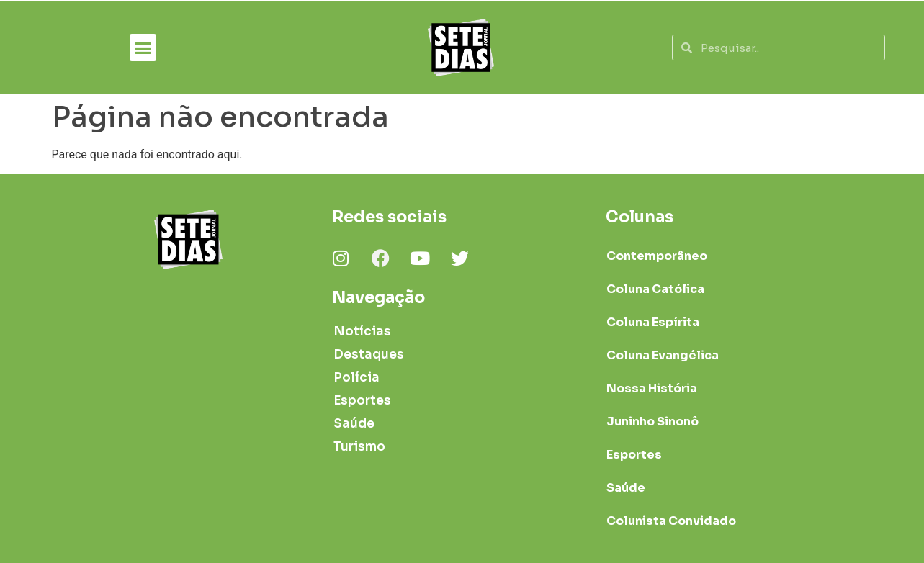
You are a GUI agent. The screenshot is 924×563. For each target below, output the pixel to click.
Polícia (356, 378)
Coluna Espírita (653, 322)
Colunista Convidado (671, 521)
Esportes (362, 401)
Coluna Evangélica (663, 355)
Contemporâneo (657, 256)
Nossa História (652, 388)
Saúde (354, 424)
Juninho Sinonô (652, 422)
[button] (143, 48)
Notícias (362, 332)
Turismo (359, 447)
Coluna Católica (655, 289)
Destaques (369, 355)
